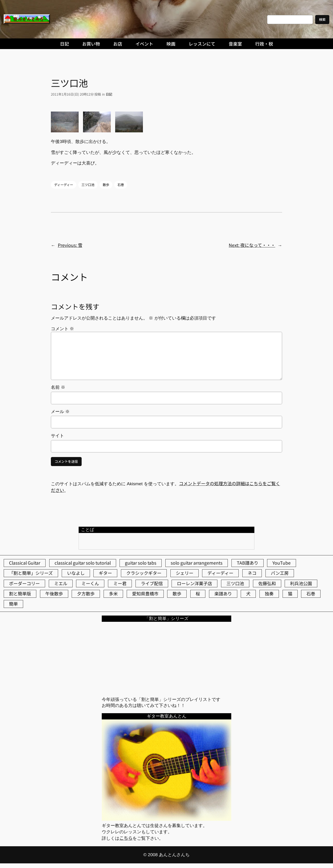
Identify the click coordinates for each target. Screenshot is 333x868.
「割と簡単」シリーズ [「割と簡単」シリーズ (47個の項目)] (31, 573)
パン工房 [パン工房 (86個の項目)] (280, 573)
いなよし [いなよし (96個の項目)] (76, 573)
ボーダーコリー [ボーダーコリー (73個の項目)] (24, 583)
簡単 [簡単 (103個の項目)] (13, 604)
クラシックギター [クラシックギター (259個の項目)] (144, 573)
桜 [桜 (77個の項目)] (198, 594)
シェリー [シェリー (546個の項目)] (185, 573)
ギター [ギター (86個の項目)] (105, 573)
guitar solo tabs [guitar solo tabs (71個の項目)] (141, 563)
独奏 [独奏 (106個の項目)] (269, 594)
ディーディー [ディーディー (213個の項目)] (220, 573)
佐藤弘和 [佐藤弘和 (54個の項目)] (267, 583)
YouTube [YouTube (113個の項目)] (282, 563)
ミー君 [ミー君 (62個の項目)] (120, 583)
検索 (322, 19)
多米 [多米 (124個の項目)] (113, 594)
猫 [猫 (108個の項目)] (290, 594)
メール (60, 412)
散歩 (106, 185)
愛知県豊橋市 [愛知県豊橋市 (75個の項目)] (145, 594)
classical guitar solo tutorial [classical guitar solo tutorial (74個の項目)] (83, 563)
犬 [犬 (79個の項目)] (248, 594)
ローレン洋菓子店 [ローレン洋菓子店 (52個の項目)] (194, 583)
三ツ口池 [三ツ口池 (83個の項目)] (235, 583)
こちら (126, 838)
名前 (58, 387)
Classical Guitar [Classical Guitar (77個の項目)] (25, 563)
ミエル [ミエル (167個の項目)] (61, 583)
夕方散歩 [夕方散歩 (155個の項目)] (86, 594)
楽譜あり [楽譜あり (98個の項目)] (223, 594)
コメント (62, 329)
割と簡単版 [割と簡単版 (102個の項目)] (20, 594)
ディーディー (64, 185)
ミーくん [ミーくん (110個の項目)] (90, 583)
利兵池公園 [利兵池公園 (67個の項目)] (301, 583)
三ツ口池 (88, 185)
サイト (57, 436)
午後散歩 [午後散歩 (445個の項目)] (54, 594)
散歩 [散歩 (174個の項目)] (177, 594)
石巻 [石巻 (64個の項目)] (311, 594)
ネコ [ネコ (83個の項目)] (252, 573)
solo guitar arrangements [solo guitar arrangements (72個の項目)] (197, 563)
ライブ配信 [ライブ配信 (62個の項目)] (152, 583)
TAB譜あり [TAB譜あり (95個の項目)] (248, 563)
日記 (109, 94)
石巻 (121, 185)
